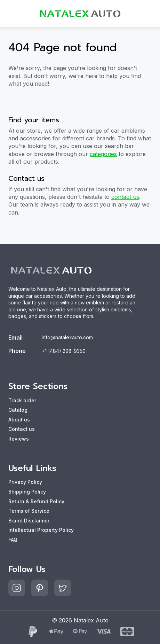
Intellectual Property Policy (41, 530)
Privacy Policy (25, 482)
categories (103, 154)
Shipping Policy (27, 492)
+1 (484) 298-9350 (64, 351)
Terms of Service (29, 511)
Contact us (22, 429)
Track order (22, 400)
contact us (125, 197)
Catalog (18, 410)
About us (19, 420)
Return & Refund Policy (36, 501)
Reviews (19, 439)
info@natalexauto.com (67, 337)
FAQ (13, 540)
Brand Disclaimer (29, 521)
